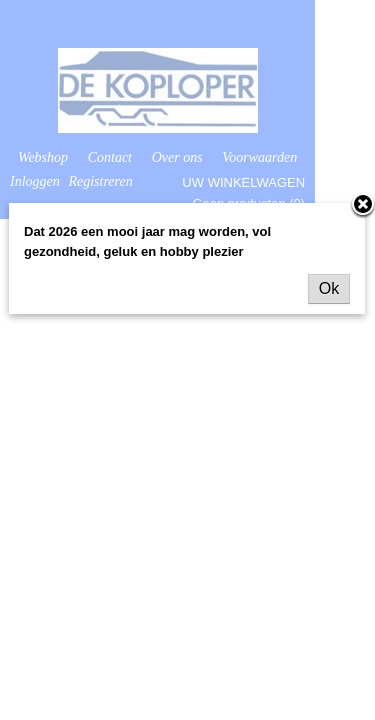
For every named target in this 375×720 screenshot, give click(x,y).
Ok (329, 288)
